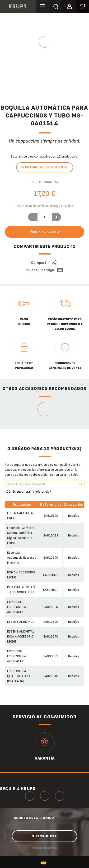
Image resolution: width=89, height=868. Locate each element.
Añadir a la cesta (45, 232)
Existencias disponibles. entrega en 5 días (44, 206)
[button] (69, 6)
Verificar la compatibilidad (45, 167)
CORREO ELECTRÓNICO (35, 818)
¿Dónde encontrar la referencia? (28, 492)
